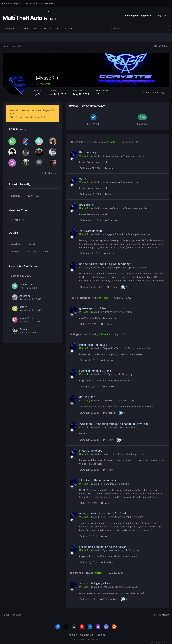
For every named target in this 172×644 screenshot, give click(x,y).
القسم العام (131, 587)
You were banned (91, 231)
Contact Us (87, 635)
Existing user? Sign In (138, 16)
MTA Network (42, 28)
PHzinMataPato (78, 142)
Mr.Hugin (75, 334)
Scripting (127, 312)
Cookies (100, 635)
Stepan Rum (109, 348)
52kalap (107, 268)
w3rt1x (106, 312)
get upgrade (87, 397)
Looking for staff (136, 454)
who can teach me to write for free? (103, 513)
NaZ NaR (74, 298)
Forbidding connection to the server (103, 547)
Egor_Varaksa (110, 550)
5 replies (109, 386)
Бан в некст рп (89, 152)
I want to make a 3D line (95, 371)
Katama (107, 156)
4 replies (107, 562)
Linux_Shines (110, 427)
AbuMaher (25, 296)
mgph (106, 182)
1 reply (110, 168)
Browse (10, 28)
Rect (105, 484)
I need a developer (91, 451)
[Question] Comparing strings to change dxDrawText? (114, 424)
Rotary (23, 307)
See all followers (48, 173)
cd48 (83, 179)
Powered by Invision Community (86, 639)
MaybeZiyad (26, 318)
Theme (72, 635)
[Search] (125, 28)
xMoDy (106, 374)
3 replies (111, 220)
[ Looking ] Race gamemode (98, 480)
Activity (24, 28)
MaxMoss (108, 208)
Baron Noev (109, 454)
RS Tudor (108, 517)
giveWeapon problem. (93, 308)
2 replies (107, 324)
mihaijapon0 (109, 234)
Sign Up (162, 15)
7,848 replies (109, 599)
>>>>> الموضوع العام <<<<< (98, 583)
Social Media (64, 28)
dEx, (72, 573)
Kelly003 (107, 401)
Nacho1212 (26, 285)
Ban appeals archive (134, 156)
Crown (23, 329)
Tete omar (108, 587)
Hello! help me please (93, 345)
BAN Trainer (87, 205)
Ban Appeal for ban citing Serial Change (105, 264)
